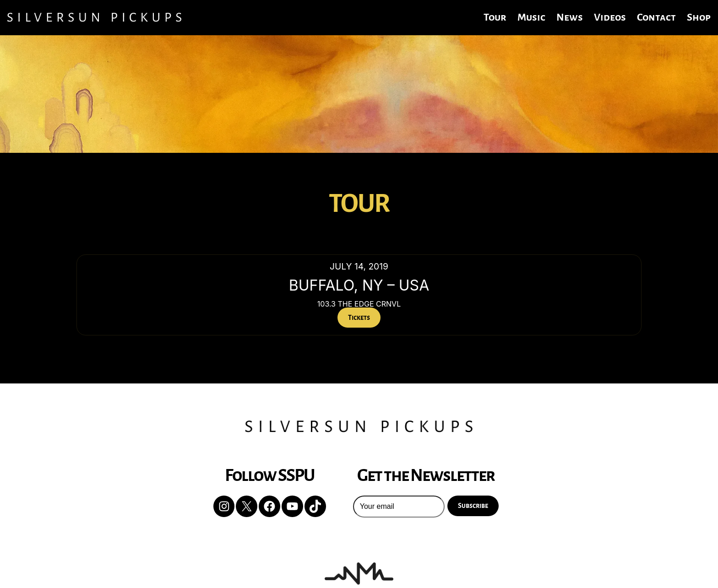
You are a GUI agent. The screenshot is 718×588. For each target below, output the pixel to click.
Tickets (359, 318)
